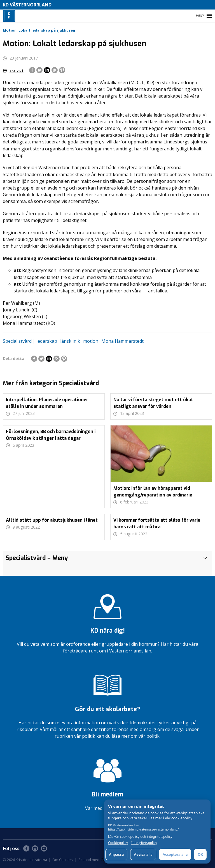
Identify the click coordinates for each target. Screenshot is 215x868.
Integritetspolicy (144, 843)
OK (200, 854)
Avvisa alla (143, 854)
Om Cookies (63, 860)
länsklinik (70, 341)
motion (91, 341)
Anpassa (116, 854)
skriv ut (13, 70)
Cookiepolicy (118, 843)
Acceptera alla (175, 854)
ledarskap (47, 341)
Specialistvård (17, 341)
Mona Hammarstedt (122, 341)
